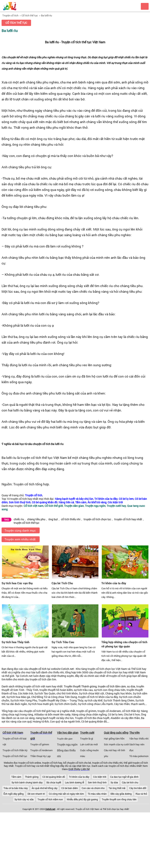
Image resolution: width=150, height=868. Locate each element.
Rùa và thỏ (141, 794)
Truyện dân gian (65, 739)
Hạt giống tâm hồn (114, 739)
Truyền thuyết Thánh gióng (80, 686)
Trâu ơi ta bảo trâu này (16, 788)
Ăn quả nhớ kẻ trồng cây (45, 788)
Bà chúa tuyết (54, 782)
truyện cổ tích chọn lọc (97, 519)
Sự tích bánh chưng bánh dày (27, 782)
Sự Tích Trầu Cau (63, 642)
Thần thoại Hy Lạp (40, 756)
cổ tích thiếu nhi (71, 519)
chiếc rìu (19, 519)
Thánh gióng (32, 777)
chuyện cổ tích (38, 669)
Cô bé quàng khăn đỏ (54, 777)
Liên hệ (85, 769)
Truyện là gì (87, 739)
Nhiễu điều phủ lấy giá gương (82, 799)
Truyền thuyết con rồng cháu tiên (119, 799)
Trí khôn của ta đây (114, 583)
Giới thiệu (74, 769)
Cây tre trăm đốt (138, 788)
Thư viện (134, 733)
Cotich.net (67, 669)
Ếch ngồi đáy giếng (14, 794)
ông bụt (53, 519)
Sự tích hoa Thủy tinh (15, 642)
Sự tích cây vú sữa (24, 799)
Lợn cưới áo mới (89, 744)
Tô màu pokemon (139, 756)
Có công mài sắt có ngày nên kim (66, 794)
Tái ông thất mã (117, 788)
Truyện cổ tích (10, 15)
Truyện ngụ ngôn (67, 745)
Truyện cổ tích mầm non (50, 799)
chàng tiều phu (36, 519)
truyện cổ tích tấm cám (112, 686)
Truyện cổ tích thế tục (15, 756)
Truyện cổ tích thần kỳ (15, 750)
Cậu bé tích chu (130, 782)
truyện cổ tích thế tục (26, 523)
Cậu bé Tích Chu (62, 583)
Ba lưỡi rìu (46, 15)
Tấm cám (16, 777)
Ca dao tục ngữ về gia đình (124, 777)
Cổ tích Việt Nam (13, 733)
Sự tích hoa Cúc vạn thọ (17, 583)
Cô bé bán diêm (70, 788)
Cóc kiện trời (100, 777)
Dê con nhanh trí (36, 794)
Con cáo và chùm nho (93, 788)
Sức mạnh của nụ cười (116, 744)
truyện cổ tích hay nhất (128, 519)
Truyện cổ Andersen (41, 750)
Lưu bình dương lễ (75, 782)
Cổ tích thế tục (30, 15)
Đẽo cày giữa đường (121, 794)
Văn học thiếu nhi (139, 739)
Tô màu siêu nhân (97, 794)
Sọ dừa (114, 782)
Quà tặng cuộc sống (116, 733)
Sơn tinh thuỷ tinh (97, 782)
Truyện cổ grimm (40, 744)
